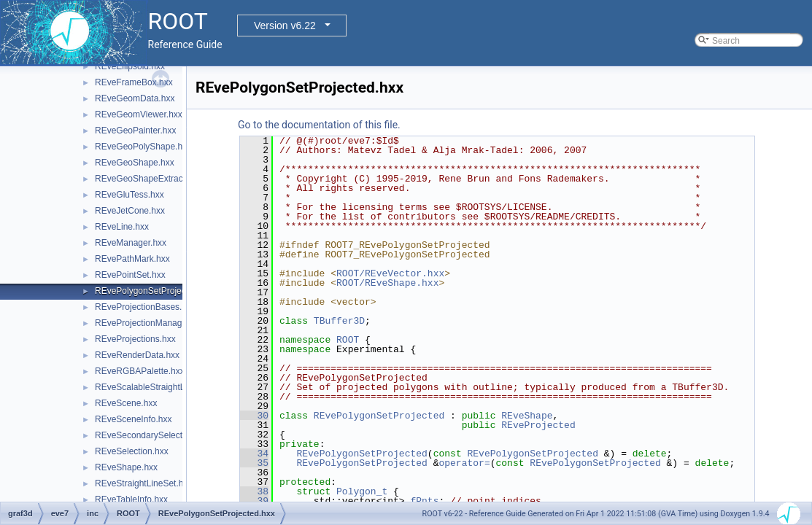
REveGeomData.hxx (135, 98)
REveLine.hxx (122, 227)
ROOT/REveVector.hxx (390, 273)
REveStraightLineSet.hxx (143, 483)
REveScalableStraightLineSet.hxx (160, 387)
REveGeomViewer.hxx (139, 114)
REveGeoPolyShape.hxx (143, 147)
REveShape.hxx (126, 467)
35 (254, 463)
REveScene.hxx (126, 403)
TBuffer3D (339, 321)
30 (254, 416)
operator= (464, 463)
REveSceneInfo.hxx (133, 419)
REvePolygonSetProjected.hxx (154, 291)
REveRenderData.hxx (137, 355)
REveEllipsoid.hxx (130, 66)
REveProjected (538, 425)
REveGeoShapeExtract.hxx (148, 179)
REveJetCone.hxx (130, 211)
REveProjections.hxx (135, 339)
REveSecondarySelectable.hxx (155, 435)
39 (254, 501)
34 (254, 454)
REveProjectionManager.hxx (150, 323)
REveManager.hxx (131, 243)
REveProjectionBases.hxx (145, 307)
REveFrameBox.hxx (134, 82)
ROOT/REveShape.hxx (387, 283)
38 (254, 491)
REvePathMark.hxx (132, 259)
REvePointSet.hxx (130, 275)
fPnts (424, 501)
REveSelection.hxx (132, 451)
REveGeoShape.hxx (135, 163)
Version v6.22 (285, 26)
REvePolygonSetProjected (379, 416)
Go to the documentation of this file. (319, 125)
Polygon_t (362, 491)
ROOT (348, 340)
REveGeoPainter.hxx (135, 131)
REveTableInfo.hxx (131, 499)
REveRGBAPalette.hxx (140, 371)
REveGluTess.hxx (129, 195)
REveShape (527, 416)
